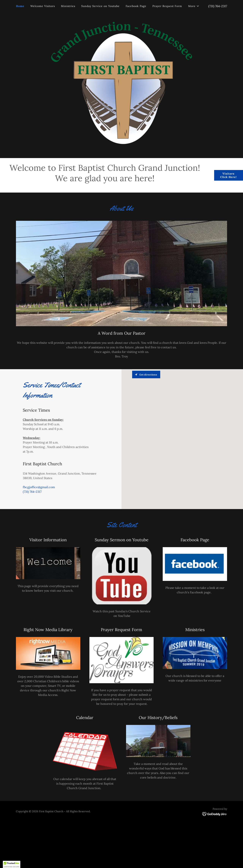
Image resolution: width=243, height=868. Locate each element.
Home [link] (20, 6)
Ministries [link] (68, 6)
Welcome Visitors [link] (43, 6)
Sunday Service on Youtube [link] (100, 6)
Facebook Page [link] (136, 6)
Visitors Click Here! (228, 175)
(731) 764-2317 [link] (218, 6)
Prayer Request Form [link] (167, 6)
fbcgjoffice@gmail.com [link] (39, 487)
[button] (194, 6)
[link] (215, 814)
